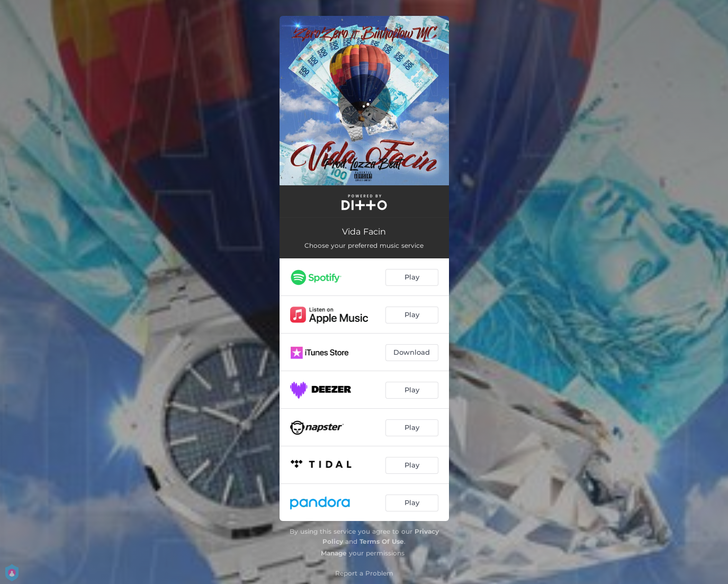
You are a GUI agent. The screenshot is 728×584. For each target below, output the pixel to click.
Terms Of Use (382, 541)
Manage (334, 553)
